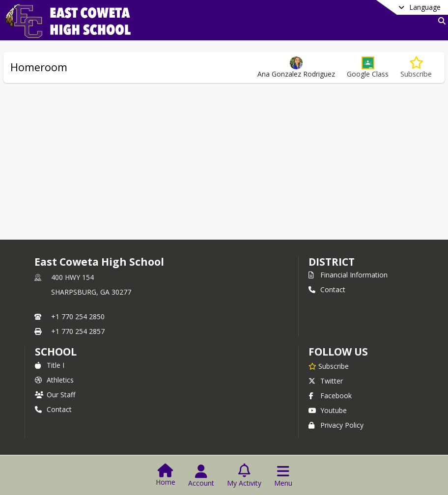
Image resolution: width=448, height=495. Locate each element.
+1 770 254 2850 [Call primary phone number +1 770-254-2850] (78, 316)
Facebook (330, 396)
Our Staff (55, 395)
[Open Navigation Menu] (283, 476)
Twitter (326, 381)
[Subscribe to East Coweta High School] (329, 366)
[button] (368, 68)
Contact (327, 289)
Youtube (328, 410)
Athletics (54, 380)
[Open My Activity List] (244, 476)
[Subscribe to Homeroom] (416, 68)
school (56, 352)
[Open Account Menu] (201, 476)
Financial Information (348, 275)
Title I (50, 365)
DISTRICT (332, 262)
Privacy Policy (336, 425)
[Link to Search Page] (440, 21)
